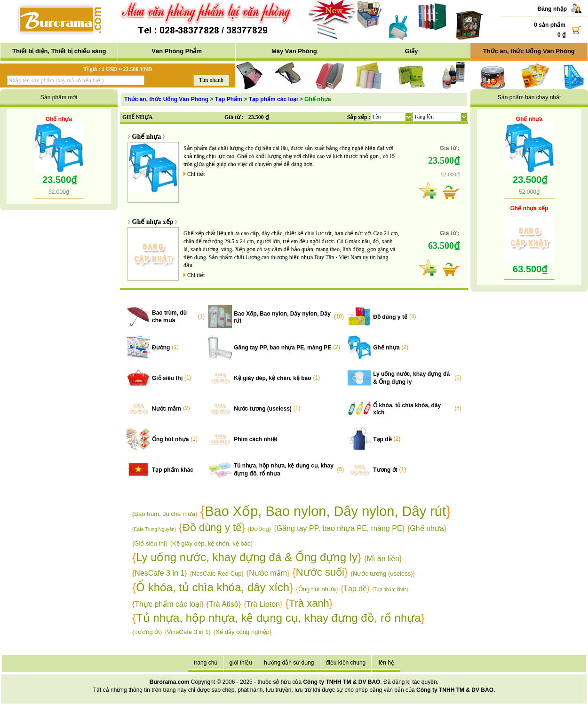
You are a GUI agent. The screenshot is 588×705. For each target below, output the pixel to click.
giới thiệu (241, 663)
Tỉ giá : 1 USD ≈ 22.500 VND (118, 69)
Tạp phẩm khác (173, 470)
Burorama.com (170, 682)
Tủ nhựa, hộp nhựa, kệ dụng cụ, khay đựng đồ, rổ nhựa (278, 618)
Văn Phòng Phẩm (177, 51)
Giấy (412, 51)
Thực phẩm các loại (168, 604)
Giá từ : (234, 117)
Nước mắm (167, 409)
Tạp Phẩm (229, 99)
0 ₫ (561, 35)
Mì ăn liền (383, 558)
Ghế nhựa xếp (153, 222)
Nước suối (320, 572)
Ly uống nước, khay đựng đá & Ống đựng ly (247, 557)
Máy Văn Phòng (294, 51)
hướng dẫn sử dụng (289, 663)
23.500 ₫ (258, 117)
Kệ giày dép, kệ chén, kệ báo (272, 378)
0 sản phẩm (550, 25)
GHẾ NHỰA (137, 117)
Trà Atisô (224, 604)
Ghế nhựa (59, 119)
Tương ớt (385, 470)
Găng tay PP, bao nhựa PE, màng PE (282, 348)
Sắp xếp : (359, 117)
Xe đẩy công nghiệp (242, 632)
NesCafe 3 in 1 (159, 573)
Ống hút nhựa (170, 439)
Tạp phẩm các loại (273, 99)
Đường (161, 348)
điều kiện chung (346, 663)
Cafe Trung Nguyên (154, 529)
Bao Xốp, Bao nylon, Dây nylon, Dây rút (325, 511)
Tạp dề (382, 439)
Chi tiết (196, 174)
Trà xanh (309, 603)
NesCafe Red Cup (217, 574)
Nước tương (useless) (263, 409)
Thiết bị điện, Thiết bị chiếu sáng (59, 51)
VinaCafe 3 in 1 (188, 632)
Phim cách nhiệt (255, 439)
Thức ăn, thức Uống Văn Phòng (529, 51)
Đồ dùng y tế (390, 317)
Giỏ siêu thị (167, 378)
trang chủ (206, 663)
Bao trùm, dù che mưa (165, 514)
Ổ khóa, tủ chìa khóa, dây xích (213, 587)
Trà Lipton (263, 604)
